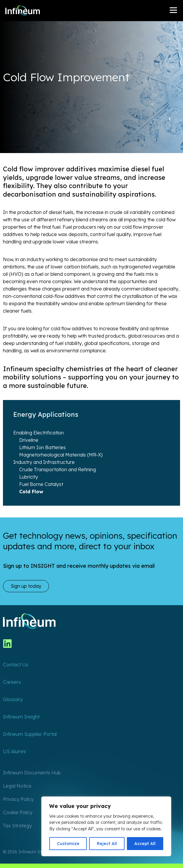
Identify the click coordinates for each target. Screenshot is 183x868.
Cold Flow (31, 492)
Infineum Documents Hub (32, 773)
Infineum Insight (21, 717)
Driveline (29, 440)
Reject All (107, 844)
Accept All (145, 844)
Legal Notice (17, 786)
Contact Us (16, 665)
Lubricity (29, 477)
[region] (106, 826)
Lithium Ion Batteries (43, 447)
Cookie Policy (18, 812)
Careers (12, 682)
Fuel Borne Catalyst (41, 484)
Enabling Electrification (39, 433)
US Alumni (14, 751)
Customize (68, 844)
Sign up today (26, 586)
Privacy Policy (18, 799)
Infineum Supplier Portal (30, 734)
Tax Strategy (17, 826)
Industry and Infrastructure (44, 462)
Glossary (13, 699)
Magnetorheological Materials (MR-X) (61, 455)
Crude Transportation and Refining (58, 469)
